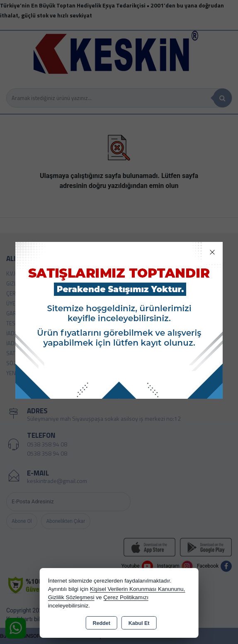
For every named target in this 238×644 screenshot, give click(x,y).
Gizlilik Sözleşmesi (71, 597)
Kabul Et (139, 623)
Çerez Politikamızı (126, 597)
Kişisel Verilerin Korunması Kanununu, (138, 589)
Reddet (101, 623)
